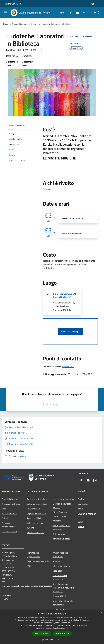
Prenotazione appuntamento (34, 555)
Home (6, 24)
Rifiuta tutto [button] (63, 633)
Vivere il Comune (20, 24)
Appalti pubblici (34, 518)
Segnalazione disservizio (38, 561)
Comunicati (83, 504)
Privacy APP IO (59, 596)
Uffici (4, 509)
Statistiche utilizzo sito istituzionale (63, 603)
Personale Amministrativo (9, 525)
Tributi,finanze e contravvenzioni (60, 514)
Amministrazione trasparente (60, 555)
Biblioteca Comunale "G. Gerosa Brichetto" (65, 295)
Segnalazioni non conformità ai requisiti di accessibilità (64, 588)
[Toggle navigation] (5, 12)
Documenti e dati (9, 531)
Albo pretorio (58, 561)
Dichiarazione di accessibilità (60, 577)
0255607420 (68, 367)
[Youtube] (76, 13)
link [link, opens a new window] (67, 628)
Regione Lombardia (13, 4)
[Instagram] (83, 13)
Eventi (34, 24)
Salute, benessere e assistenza (61, 527)
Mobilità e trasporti (36, 532)
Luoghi (81, 522)
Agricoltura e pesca (61, 539)
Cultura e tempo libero (37, 504)
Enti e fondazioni (9, 513)
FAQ (29, 566)
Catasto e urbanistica (37, 523)
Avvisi (81, 509)
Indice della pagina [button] (17, 125)
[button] (52, 639)
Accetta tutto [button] (42, 634)
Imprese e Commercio (37, 513)
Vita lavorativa (34, 509)
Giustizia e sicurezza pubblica (62, 506)
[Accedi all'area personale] (93, 4)
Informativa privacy (61, 566)
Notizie (81, 499)
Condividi (76, 37)
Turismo (31, 528)
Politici (5, 518)
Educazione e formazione (64, 499)
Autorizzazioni (59, 534)
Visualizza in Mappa (70, 332)
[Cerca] (98, 13)
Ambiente (57, 521)
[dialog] (52, 627)
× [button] (101, 613)
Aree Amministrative (11, 504)
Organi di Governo (10, 499)
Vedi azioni (89, 37)
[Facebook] (70, 13)
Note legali (57, 571)
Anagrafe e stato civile (37, 499)
